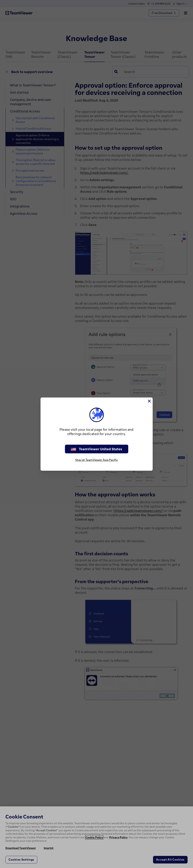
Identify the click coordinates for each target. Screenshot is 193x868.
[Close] (149, 401)
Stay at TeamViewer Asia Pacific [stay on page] (97, 460)
